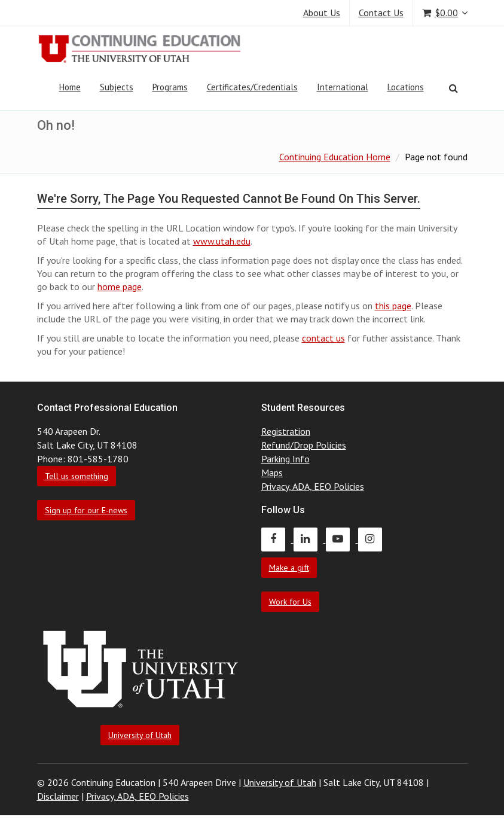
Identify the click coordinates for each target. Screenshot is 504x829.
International (343, 87)
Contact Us (381, 13)
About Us (322, 13)
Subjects (117, 87)
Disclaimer (58, 796)
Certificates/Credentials (252, 87)
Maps (272, 473)
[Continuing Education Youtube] (342, 539)
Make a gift (289, 568)
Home (70, 87)
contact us (323, 338)
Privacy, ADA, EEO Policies (313, 486)
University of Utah (140, 735)
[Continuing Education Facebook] (277, 539)
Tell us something (77, 476)
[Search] (453, 88)
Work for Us (290, 602)
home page (120, 287)
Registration (286, 431)
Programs (170, 87)
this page (393, 306)
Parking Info (285, 459)
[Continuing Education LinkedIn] (310, 539)
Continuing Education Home (335, 157)
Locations (406, 87)
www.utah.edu (222, 241)
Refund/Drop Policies (304, 445)
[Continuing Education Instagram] (373, 539)
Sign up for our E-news (86, 510)
